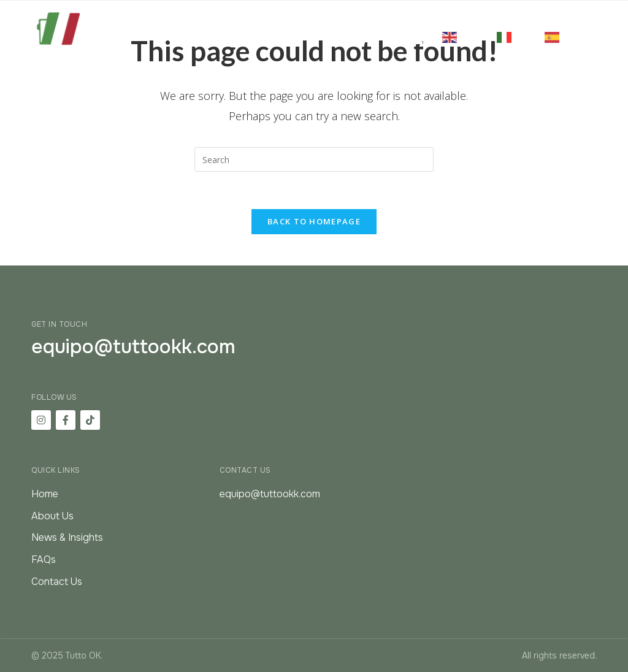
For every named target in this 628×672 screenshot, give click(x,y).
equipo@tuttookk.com (133, 347)
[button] (412, 37)
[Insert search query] (314, 159)
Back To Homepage (314, 221)
